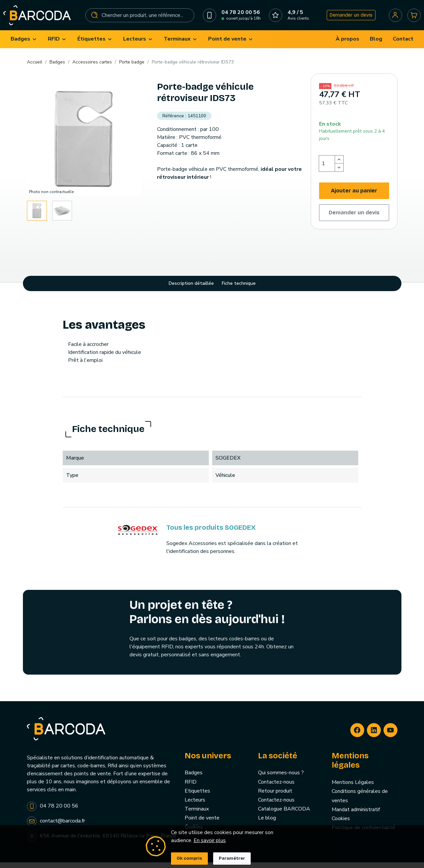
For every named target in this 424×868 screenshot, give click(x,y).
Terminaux (197, 814)
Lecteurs (195, 806)
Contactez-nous (276, 787)
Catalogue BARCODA (284, 814)
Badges (194, 778)
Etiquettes (197, 796)
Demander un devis (349, 18)
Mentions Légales (353, 788)
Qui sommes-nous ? (281, 778)
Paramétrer (232, 858)
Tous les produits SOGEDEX (211, 533)
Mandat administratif (356, 815)
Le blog (267, 823)
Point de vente (202, 823)
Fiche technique (239, 289)
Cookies (341, 824)
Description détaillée (191, 289)
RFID (191, 787)
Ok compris (189, 858)
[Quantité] (327, 169)
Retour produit (275, 796)
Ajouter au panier (354, 196)
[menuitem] (24, 45)
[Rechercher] (140, 18)
